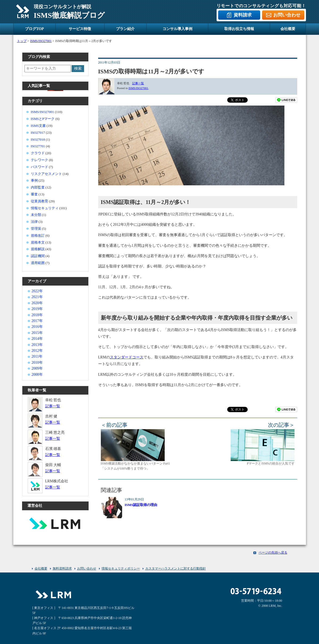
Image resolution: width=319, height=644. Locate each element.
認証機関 (38, 256)
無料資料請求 (62, 568)
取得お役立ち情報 (239, 29)
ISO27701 (38, 146)
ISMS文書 (38, 126)
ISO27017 (38, 133)
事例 (34, 180)
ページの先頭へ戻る (273, 553)
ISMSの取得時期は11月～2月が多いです (151, 71)
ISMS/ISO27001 (138, 88)
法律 (34, 222)
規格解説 (38, 249)
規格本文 (38, 242)
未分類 (36, 215)
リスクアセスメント (46, 174)
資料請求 (243, 15)
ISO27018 (38, 139)
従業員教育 (40, 201)
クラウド (38, 153)
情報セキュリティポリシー (121, 568)
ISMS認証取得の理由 (141, 505)
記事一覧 (138, 83)
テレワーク (40, 160)
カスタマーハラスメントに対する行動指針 (176, 568)
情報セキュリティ (45, 208)
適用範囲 (38, 263)
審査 (34, 194)
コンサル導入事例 (177, 29)
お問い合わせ (287, 15)
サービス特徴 (80, 29)
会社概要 (288, 29)
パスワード (40, 167)
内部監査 (38, 187)
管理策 (36, 229)
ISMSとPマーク (43, 119)
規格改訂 (38, 235)
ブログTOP (34, 29)
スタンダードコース (127, 357)
